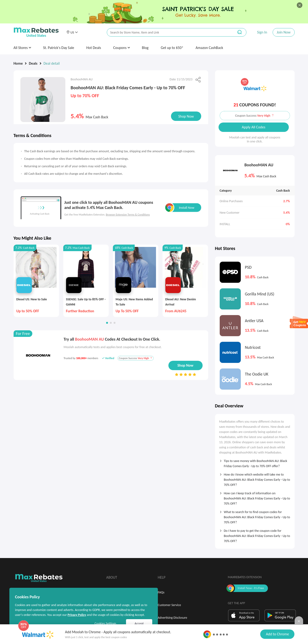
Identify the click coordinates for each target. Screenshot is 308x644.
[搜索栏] (167, 32)
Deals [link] (33, 63)
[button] (72, 32)
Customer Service (169, 605)
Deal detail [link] (52, 63)
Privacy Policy (77, 615)
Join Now (284, 32)
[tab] (255, 462)
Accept (139, 624)
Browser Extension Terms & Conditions (128, 215)
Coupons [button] (121, 48)
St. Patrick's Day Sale (59, 48)
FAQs (161, 592)
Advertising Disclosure (173, 618)
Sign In (262, 32)
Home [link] (18, 63)
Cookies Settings (105, 624)
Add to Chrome (277, 634)
